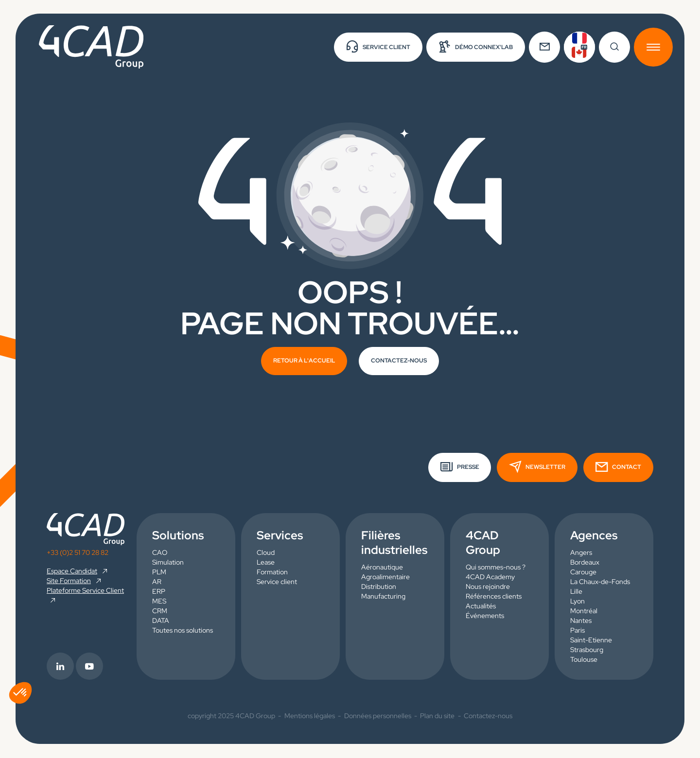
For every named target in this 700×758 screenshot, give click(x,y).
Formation (272, 572)
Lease (266, 563)
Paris (577, 631)
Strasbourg (587, 650)
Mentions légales (310, 716)
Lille (576, 592)
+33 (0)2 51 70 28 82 (78, 552)
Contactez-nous (488, 716)
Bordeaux (585, 563)
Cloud (266, 553)
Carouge (583, 572)
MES (159, 602)
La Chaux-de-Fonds (600, 582)
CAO (160, 553)
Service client (277, 582)
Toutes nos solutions (183, 631)
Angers (581, 553)
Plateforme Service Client (85, 590)
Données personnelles (378, 716)
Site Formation (69, 581)
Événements (485, 616)
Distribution (379, 587)
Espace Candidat (72, 571)
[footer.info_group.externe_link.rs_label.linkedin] (61, 667)
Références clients (494, 597)
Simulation (168, 563)
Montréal (584, 611)
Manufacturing (383, 597)
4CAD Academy (490, 577)
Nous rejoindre (488, 587)
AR (157, 582)
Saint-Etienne (591, 640)
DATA (161, 621)
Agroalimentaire (385, 577)
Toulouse (584, 660)
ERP (159, 592)
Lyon (577, 602)
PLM (159, 572)
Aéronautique (382, 568)
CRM (160, 611)
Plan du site (437, 716)
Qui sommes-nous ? (496, 568)
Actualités (481, 606)
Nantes (581, 621)
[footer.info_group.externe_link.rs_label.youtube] (90, 667)
